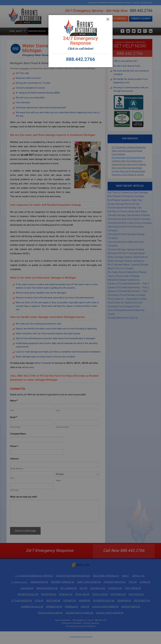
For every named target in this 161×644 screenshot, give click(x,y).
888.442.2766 (80, 59)
